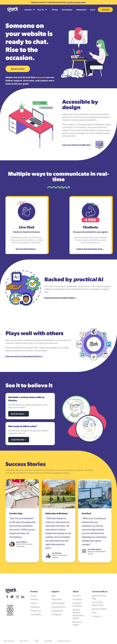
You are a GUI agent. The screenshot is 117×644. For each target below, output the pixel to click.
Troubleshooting (58, 607)
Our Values (77, 600)
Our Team (77, 596)
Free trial (105, 10)
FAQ (53, 596)
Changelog (56, 614)
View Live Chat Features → (27, 249)
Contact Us (97, 616)
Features (34, 603)
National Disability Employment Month (78, 614)
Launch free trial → (19, 440)
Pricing (55, 10)
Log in (93, 10)
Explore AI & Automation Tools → (91, 249)
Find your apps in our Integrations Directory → (25, 356)
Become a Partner (99, 609)
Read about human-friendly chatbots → (61, 298)
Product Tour (36, 611)
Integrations (81, 10)
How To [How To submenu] (41, 10)
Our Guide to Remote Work (98, 604)
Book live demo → (19, 414)
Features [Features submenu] (28, 10)
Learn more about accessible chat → (77, 145)
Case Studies (67, 10)
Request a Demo (18, 69)
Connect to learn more (76, 2)
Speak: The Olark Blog (99, 597)
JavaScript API (57, 611)
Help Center (57, 600)
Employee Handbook (77, 605)
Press (94, 613)
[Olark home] (13, 10)
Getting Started (58, 603)
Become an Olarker (77, 624)
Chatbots (34, 600)
